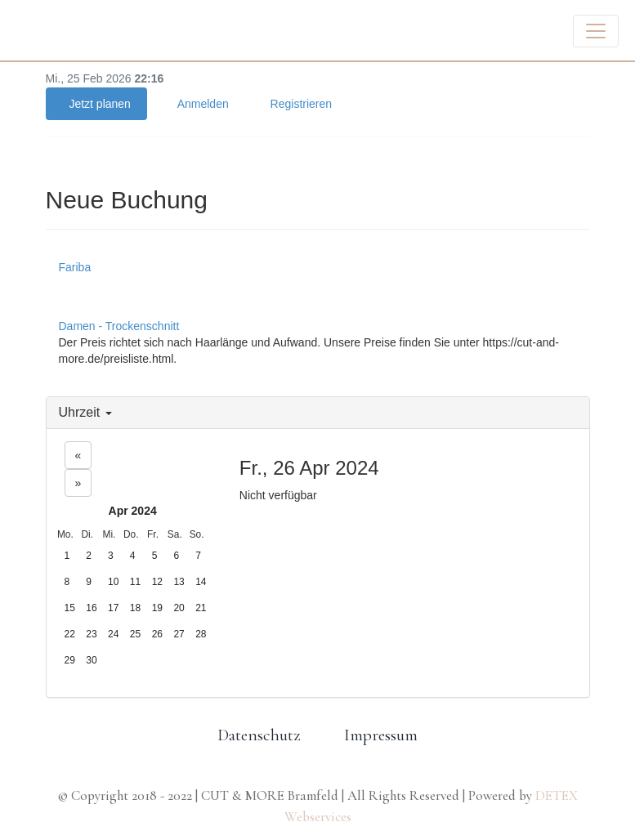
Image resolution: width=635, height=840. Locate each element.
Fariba (75, 267)
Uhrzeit (85, 412)
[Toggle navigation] (596, 31)
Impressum (381, 735)
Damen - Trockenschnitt (119, 326)
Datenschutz (259, 735)
